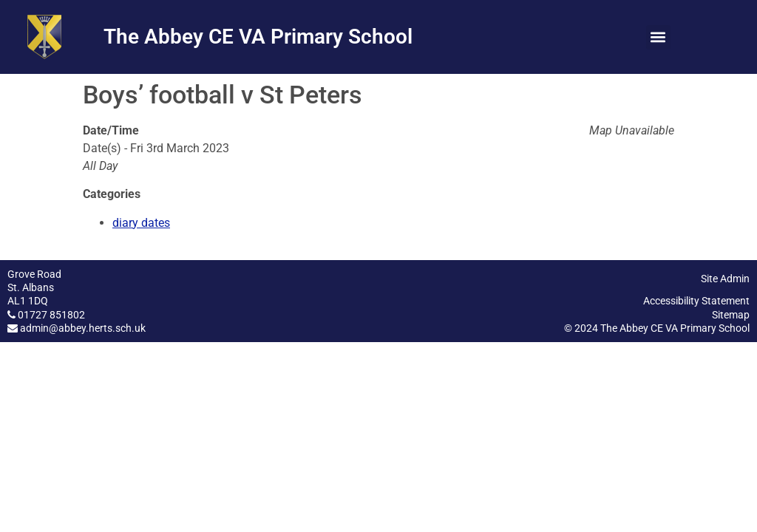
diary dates (141, 223)
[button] (658, 37)
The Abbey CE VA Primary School (258, 37)
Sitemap (731, 315)
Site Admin (725, 279)
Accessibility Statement (696, 301)
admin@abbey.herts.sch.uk (83, 328)
